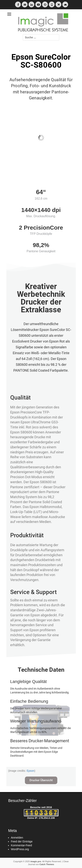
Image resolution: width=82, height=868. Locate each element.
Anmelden (17, 838)
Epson (30, 771)
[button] (41, 780)
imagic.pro (36, 861)
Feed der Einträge (22, 841)
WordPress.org (20, 849)
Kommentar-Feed (22, 845)
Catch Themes (47, 864)
